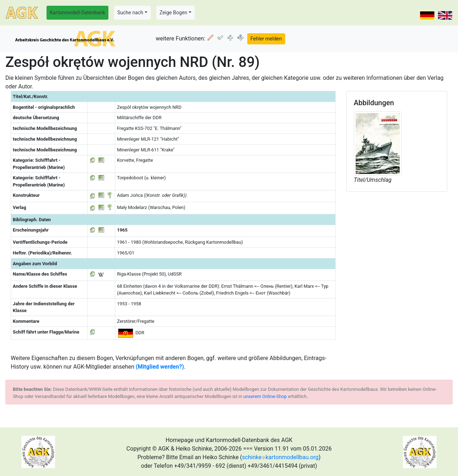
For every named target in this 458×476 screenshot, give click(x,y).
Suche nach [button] (130, 13)
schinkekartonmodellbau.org (280, 457)
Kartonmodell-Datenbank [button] (77, 13)
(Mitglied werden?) (160, 367)
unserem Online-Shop (265, 396)
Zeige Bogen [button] (174, 13)
